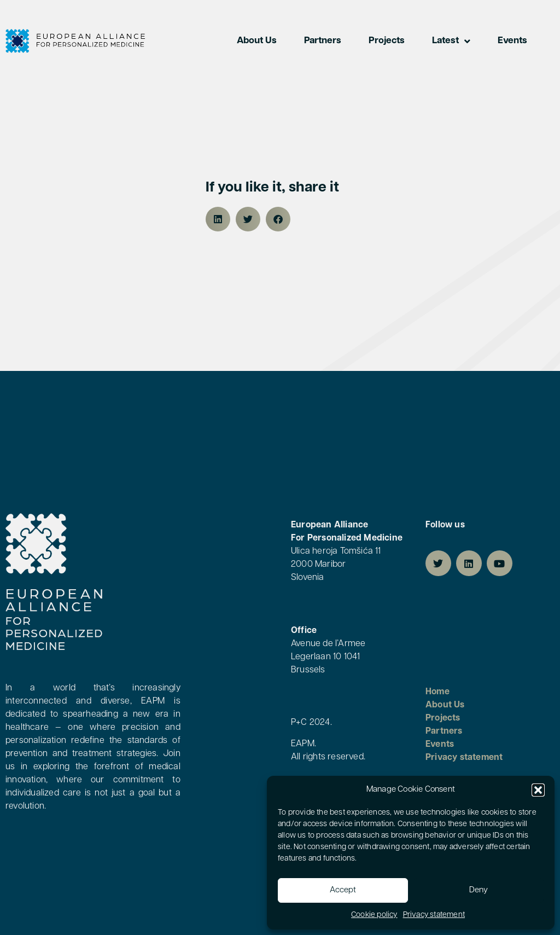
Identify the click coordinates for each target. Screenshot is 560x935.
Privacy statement (434, 915)
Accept (343, 890)
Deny (479, 890)
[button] (538, 790)
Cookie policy (374, 915)
